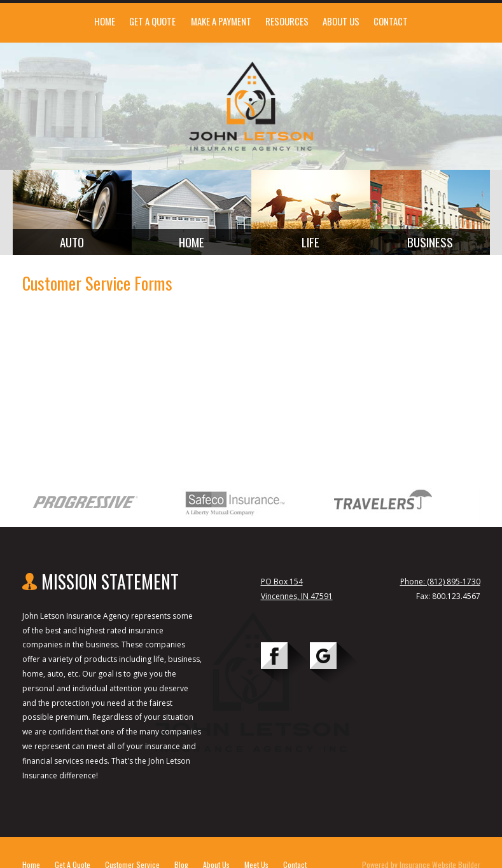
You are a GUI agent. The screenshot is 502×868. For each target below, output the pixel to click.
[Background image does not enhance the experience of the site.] (73, 212)
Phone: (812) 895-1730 (440, 582)
